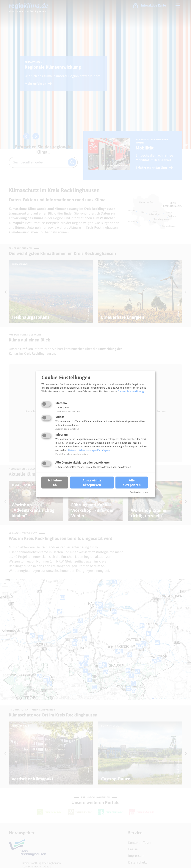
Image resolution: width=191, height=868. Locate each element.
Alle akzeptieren (132, 483)
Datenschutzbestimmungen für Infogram (89, 450)
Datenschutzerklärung (131, 391)
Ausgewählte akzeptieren (92, 483)
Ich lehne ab (55, 483)
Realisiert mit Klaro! (139, 492)
